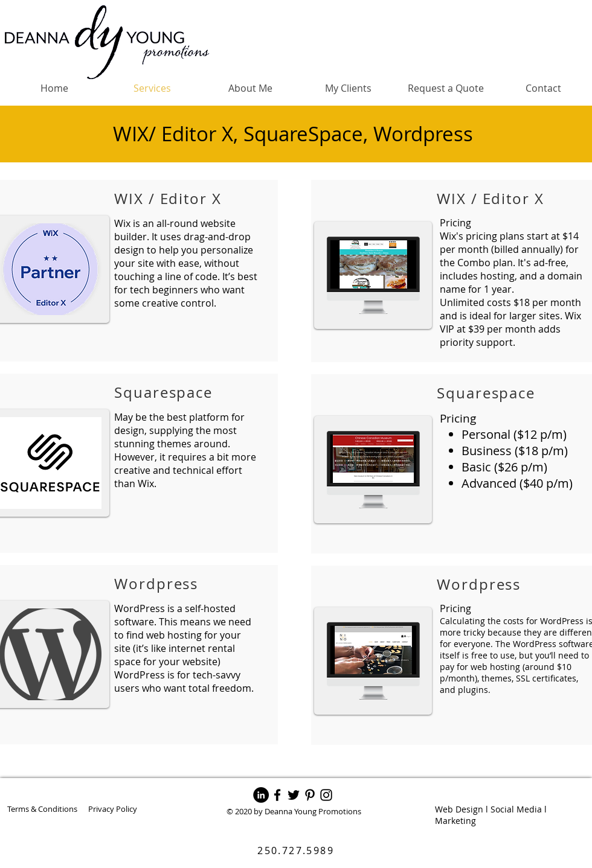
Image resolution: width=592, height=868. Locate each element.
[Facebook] (277, 795)
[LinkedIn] (261, 795)
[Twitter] (294, 795)
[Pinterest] (310, 795)
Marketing (455, 821)
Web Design (459, 809)
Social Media (516, 809)
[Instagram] (326, 795)
